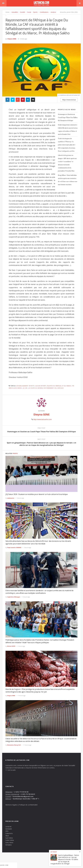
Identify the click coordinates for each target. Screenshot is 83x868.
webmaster (11, 498)
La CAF (25, 388)
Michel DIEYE (11, 646)
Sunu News (9, 842)
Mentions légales (11, 805)
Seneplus (9, 845)
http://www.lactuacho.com (42, 419)
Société (22, 12)
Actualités (15, 12)
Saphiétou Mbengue (14, 597)
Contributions (44, 12)
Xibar (7, 836)
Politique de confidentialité (28, 805)
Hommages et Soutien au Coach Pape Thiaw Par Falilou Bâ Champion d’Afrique (68, 118)
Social (29, 12)
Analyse (53, 12)
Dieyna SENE (12, 39)
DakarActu (9, 833)
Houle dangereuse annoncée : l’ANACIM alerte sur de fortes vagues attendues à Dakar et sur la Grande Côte (68, 130)
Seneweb (9, 829)
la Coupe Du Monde (36, 388)
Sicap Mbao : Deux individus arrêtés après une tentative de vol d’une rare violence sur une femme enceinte (68, 180)
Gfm (7, 831)
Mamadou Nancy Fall (14, 745)
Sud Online (9, 838)
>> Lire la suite (10, 770)
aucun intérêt (41, 386)
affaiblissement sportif (25, 386)
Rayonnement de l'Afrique (54, 388)
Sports (35, 12)
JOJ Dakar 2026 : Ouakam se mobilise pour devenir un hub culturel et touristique (37, 494)
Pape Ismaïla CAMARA (14, 547)
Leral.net (8, 827)
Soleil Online (10, 840)
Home (7, 12)
